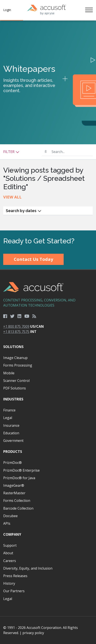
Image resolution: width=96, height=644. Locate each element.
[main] (48, 125)
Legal (8, 418)
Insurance (11, 425)
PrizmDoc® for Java (19, 478)
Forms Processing (18, 365)
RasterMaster (14, 493)
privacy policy (33, 633)
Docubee (10, 516)
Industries (13, 399)
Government (13, 441)
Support (10, 545)
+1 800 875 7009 (16, 326)
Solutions (13, 347)
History (9, 583)
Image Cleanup (15, 358)
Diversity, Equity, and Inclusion (28, 568)
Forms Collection (17, 501)
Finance (9, 410)
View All (12, 197)
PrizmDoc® (13, 463)
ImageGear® (14, 485)
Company (12, 534)
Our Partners (14, 591)
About (8, 553)
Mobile (9, 373)
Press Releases (15, 576)
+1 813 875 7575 (16, 332)
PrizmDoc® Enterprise (21, 470)
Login (7, 10)
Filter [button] (11, 152)
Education (11, 433)
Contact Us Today (33, 259)
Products (13, 452)
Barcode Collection (18, 508)
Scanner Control (16, 381)
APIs (7, 523)
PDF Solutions (15, 388)
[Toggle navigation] (89, 10)
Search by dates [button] (24, 211)
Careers (10, 561)
